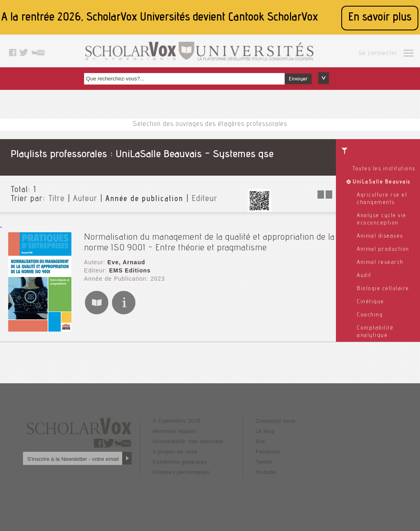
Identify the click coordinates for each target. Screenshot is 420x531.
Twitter (264, 462)
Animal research (380, 263)
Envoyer (298, 79)
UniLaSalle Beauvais (382, 182)
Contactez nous (275, 421)
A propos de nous (175, 452)
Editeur (204, 199)
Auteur (85, 199)
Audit (364, 276)
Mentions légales (174, 431)
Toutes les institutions (384, 169)
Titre (57, 199)
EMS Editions (130, 270)
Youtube (266, 472)
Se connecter (378, 54)
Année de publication (144, 199)
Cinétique (371, 302)
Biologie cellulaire (383, 289)
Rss (260, 442)
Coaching (370, 315)
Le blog (265, 431)
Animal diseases (380, 236)
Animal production (383, 249)
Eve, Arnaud (126, 262)
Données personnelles (181, 472)
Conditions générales (180, 462)
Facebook (268, 452)
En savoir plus (380, 18)
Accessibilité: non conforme (188, 442)
